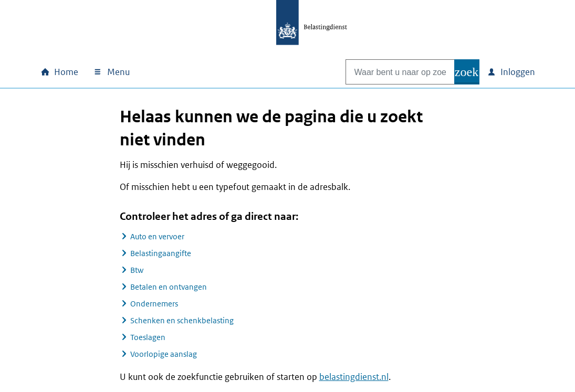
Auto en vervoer (157, 236)
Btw (137, 270)
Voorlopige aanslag (164, 354)
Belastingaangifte (161, 253)
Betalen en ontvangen (169, 287)
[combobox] (389, 72)
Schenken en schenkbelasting (182, 320)
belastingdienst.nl (354, 377)
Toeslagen (148, 337)
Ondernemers (154, 304)
